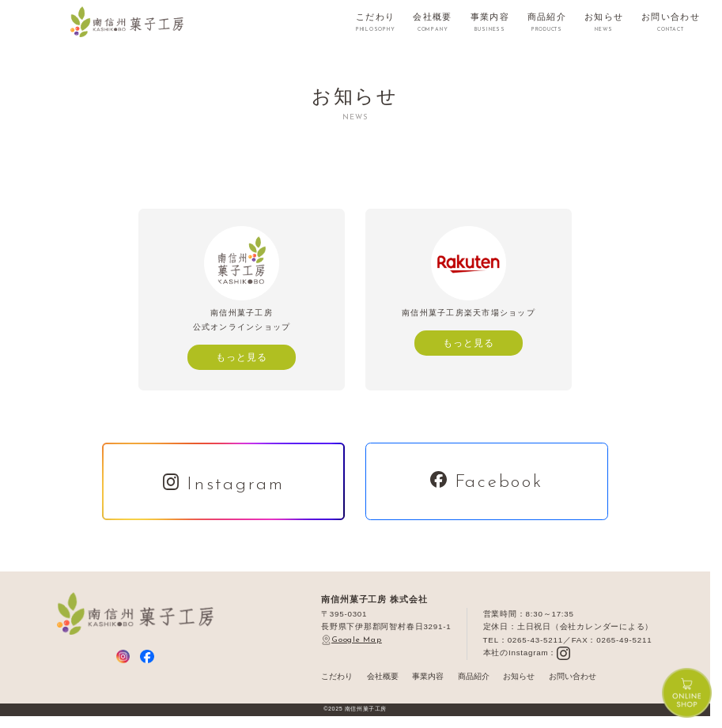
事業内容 (428, 676)
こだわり (337, 676)
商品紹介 (474, 676)
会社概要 (383, 676)
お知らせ (519, 676)
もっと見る (242, 357)
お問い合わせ (573, 676)
